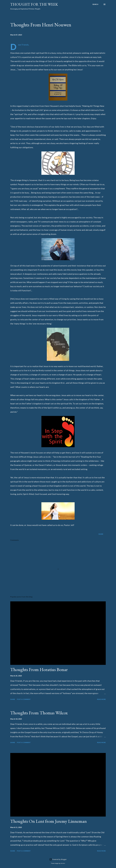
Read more (101, 699)
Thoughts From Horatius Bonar (39, 669)
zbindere (63, 863)
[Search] (95, 4)
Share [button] (101, 534)
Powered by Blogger (58, 859)
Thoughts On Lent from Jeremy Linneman (49, 821)
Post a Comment (24, 699)
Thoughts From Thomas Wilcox (39, 713)
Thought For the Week (34, 4)
